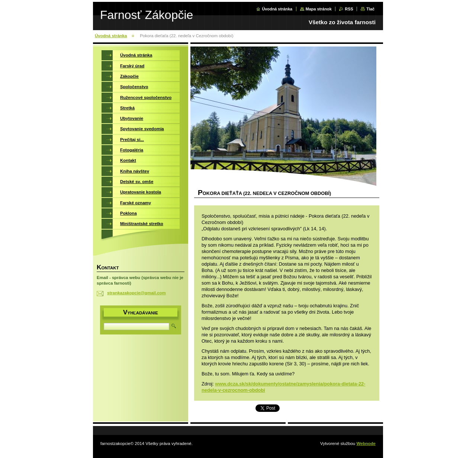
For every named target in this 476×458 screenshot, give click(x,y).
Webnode (366, 443)
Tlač (370, 9)
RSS (349, 9)
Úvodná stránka (277, 9)
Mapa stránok (319, 9)
